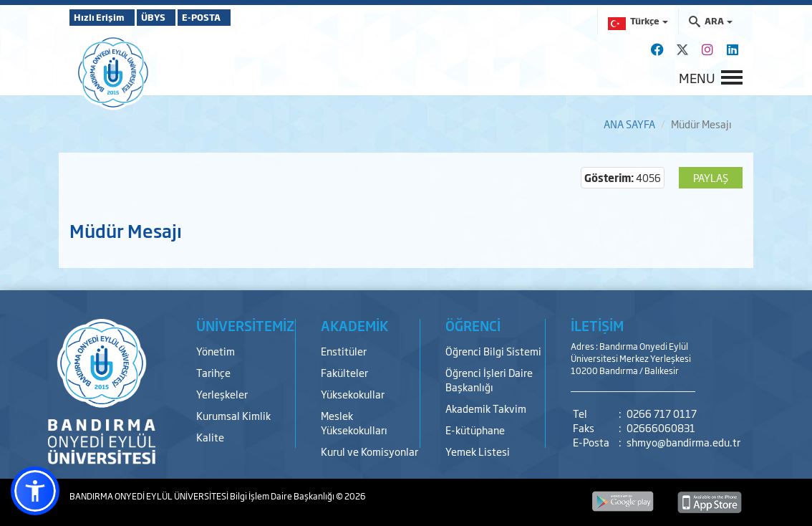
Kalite (210, 437)
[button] (35, 491)
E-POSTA (241, 17)
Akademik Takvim (486, 408)
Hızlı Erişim (105, 17)
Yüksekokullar (353, 394)
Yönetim (216, 351)
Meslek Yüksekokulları (354, 422)
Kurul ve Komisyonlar (369, 451)
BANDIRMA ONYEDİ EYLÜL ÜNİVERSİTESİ (150, 496)
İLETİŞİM (597, 325)
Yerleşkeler (222, 394)
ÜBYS (175, 17)
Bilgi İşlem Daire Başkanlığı (283, 496)
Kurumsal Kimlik (233, 415)
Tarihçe (213, 372)
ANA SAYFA (629, 124)
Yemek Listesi (478, 451)
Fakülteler (344, 372)
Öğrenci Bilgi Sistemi (493, 351)
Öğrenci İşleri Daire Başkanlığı (489, 379)
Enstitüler (344, 351)
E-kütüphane (475, 430)
